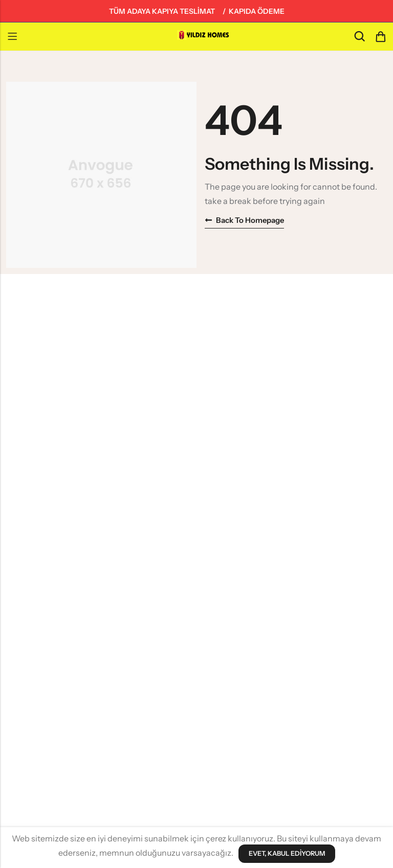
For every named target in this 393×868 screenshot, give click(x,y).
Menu (12, 37)
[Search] (359, 37)
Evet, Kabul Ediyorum (287, 854)
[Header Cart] (380, 37)
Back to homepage (245, 220)
